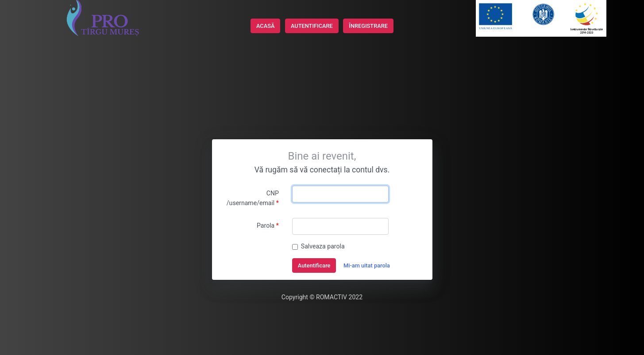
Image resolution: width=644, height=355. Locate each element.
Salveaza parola (323, 246)
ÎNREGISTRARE (368, 26)
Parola (266, 225)
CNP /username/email (253, 198)
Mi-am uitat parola (367, 265)
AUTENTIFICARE (312, 26)
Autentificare (314, 265)
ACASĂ (265, 26)
